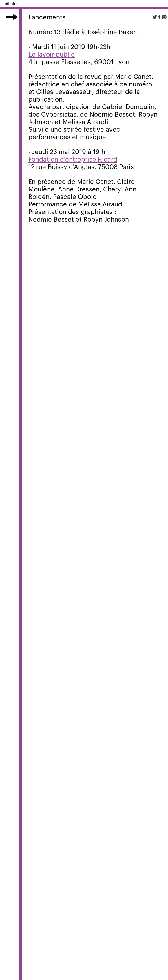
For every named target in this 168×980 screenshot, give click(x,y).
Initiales (11, 4)
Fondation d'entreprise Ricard (73, 160)
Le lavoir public (52, 55)
